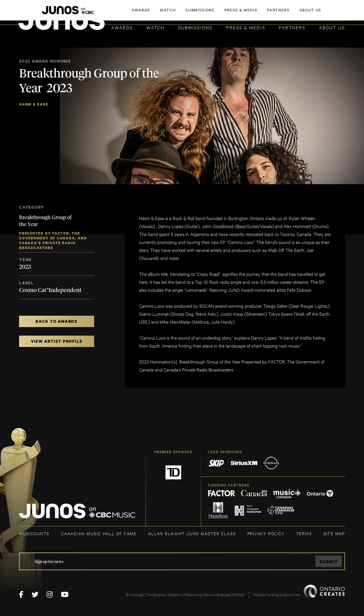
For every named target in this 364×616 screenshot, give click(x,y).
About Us (332, 27)
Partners (292, 27)
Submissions (195, 27)
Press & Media (246, 27)
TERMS (304, 533)
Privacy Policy (266, 533)
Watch (156, 27)
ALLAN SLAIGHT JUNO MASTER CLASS (192, 533)
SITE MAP (334, 533)
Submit (329, 561)
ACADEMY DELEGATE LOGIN (318, 13)
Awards (122, 27)
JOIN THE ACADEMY (266, 13)
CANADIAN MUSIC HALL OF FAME (99, 533)
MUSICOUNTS (34, 533)
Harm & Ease (34, 104)
